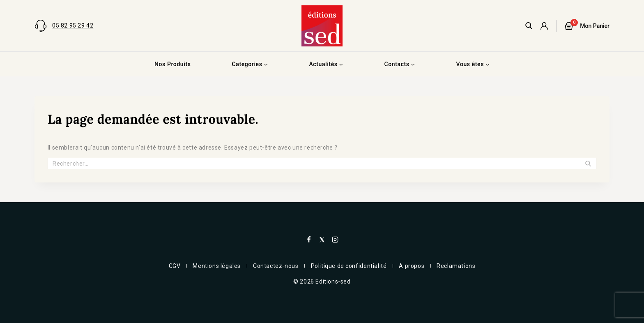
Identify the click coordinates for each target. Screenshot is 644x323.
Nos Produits (173, 64)
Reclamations (456, 266)
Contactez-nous (276, 266)
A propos (412, 266)
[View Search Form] (529, 26)
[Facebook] (309, 240)
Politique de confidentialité (349, 266)
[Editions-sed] (322, 26)
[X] (322, 240)
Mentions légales (217, 266)
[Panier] (587, 26)
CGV (175, 266)
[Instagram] (335, 240)
